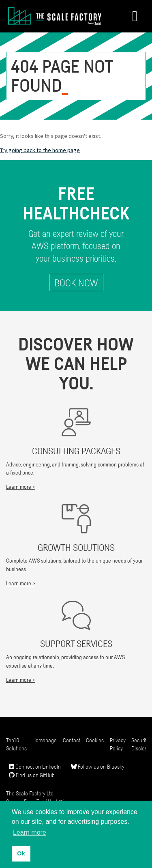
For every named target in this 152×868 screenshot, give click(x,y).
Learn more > (21, 487)
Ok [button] (21, 853)
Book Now (76, 283)
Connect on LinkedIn (35, 766)
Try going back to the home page (40, 150)
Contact (72, 740)
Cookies (95, 740)
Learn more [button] (30, 833)
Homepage (45, 740)
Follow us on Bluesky (98, 766)
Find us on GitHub (32, 775)
